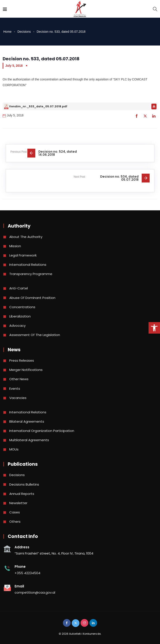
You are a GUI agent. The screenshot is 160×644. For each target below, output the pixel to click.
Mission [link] (15, 246)
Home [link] (7, 32)
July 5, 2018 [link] (14, 66)
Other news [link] (19, 379)
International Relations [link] (28, 265)
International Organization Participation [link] (42, 431)
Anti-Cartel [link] (19, 288)
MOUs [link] (14, 449)
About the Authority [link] (26, 237)
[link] (154, 328)
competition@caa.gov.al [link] (35, 592)
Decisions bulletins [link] (24, 484)
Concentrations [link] (22, 307)
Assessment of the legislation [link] (35, 335)
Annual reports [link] (22, 494)
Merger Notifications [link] (26, 370)
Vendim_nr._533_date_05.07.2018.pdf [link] (38, 106)
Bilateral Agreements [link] (27, 421)
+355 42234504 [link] (27, 573)
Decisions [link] (24, 32)
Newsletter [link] (18, 503)
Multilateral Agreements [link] (29, 440)
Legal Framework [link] (23, 255)
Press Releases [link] (22, 360)
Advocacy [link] (17, 326)
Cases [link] (15, 512)
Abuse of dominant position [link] (32, 298)
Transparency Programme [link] (31, 274)
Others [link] (15, 521)
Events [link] (15, 388)
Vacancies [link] (18, 398)
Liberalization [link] (20, 316)
